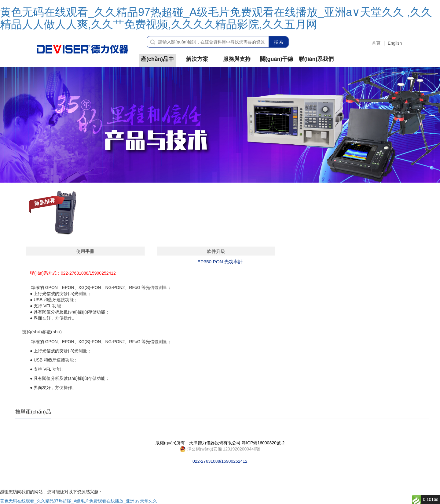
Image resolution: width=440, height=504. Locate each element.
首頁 (376, 43)
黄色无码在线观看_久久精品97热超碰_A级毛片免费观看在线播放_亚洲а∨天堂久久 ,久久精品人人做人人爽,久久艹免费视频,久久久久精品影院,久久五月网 (216, 18)
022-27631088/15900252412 (220, 449)
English (395, 43)
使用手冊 (85, 251)
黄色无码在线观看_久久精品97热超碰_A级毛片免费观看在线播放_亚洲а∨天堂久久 (79, 501)
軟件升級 (216, 251)
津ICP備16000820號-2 (263, 443)
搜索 (279, 42)
